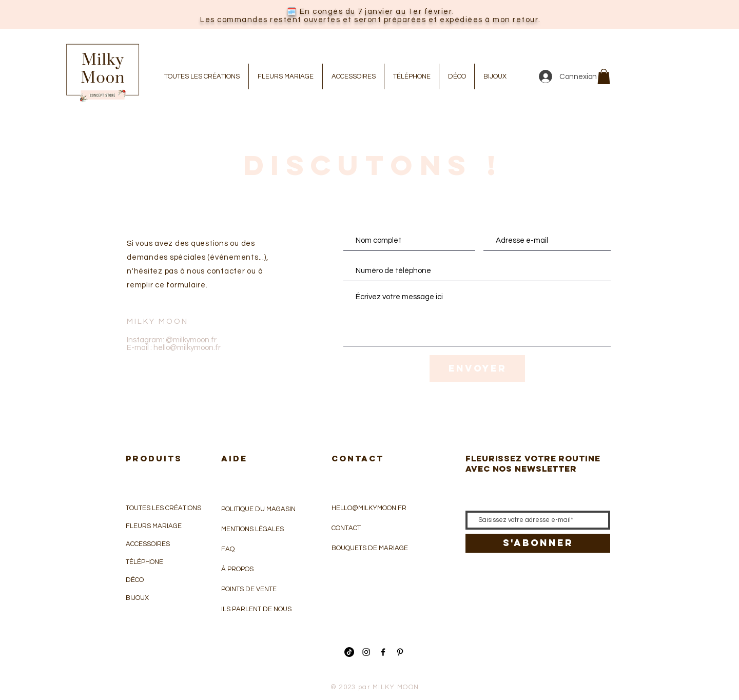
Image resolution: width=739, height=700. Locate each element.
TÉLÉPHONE (144, 562)
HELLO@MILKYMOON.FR (369, 508)
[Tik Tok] (349, 652)
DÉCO (135, 580)
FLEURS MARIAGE (154, 526)
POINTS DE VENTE (249, 589)
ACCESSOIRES (148, 544)
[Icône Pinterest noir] (400, 652)
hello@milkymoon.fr (187, 348)
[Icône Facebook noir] (383, 652)
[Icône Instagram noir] (366, 652)
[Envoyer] (477, 368)
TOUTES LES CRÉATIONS (163, 508)
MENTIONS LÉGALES (252, 529)
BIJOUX (137, 598)
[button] (604, 76)
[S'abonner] (538, 543)
